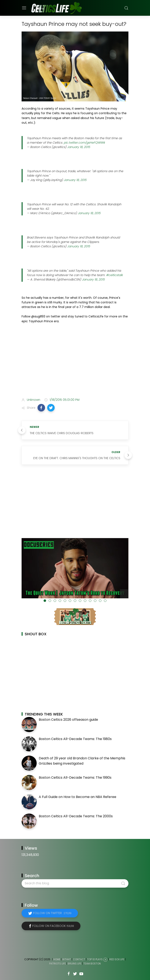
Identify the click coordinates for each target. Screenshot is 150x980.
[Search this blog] (75, 883)
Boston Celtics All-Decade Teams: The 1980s (75, 739)
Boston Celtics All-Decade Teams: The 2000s (76, 816)
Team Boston (92, 964)
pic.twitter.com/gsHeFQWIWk (84, 143)
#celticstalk (114, 275)
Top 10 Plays (95, 959)
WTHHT (67, 959)
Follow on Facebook (53, 926)
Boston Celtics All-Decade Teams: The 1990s (75, 778)
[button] (41, 408)
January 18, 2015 (79, 147)
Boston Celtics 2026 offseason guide (68, 720)
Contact (79, 959)
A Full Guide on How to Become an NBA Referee (78, 797)
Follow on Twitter (52, 913)
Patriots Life (58, 964)
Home (57, 959)
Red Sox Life (117, 959)
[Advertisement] (75, 361)
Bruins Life (75, 964)
